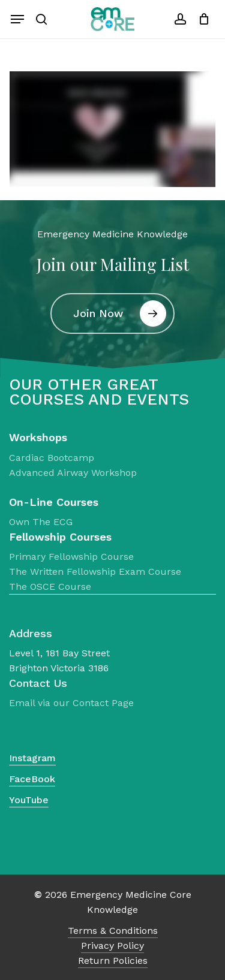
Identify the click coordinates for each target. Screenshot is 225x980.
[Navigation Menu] (17, 19)
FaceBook (32, 779)
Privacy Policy (112, 946)
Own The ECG (41, 522)
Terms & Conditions (113, 931)
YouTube (29, 800)
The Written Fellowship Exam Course (95, 572)
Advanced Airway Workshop (73, 473)
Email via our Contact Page (71, 703)
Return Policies (113, 961)
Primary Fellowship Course (71, 557)
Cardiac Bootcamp (52, 458)
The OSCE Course (50, 587)
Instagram (32, 758)
